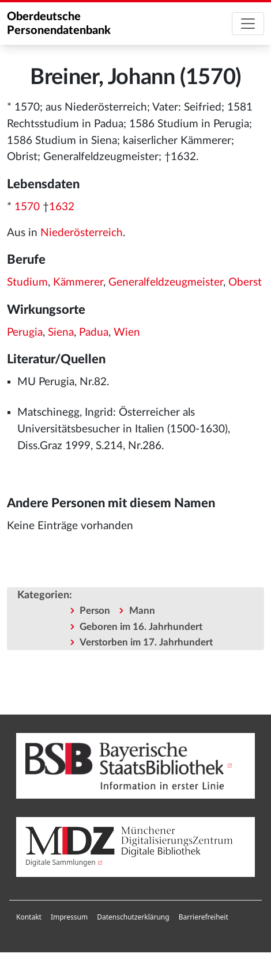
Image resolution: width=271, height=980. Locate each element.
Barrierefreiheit (204, 917)
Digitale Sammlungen (61, 862)
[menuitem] (29, 917)
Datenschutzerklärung (133, 917)
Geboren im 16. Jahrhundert (141, 627)
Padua (94, 333)
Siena (61, 333)
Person (95, 611)
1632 (62, 207)
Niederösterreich (82, 233)
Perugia (25, 333)
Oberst (245, 282)
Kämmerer (78, 282)
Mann (142, 611)
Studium (27, 282)
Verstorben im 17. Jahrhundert (146, 642)
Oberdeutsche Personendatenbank (59, 24)
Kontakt (29, 917)
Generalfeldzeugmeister (166, 282)
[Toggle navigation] (248, 24)
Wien (127, 333)
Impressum (69, 917)
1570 (27, 207)
